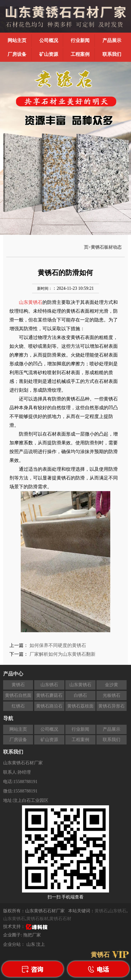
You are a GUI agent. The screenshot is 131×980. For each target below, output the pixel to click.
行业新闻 (80, 40)
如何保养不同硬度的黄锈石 (58, 645)
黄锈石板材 (37, 919)
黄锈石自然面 (18, 695)
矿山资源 (49, 54)
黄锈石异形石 (112, 706)
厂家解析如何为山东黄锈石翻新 (63, 654)
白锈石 (80, 695)
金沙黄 (112, 685)
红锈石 (18, 706)
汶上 (41, 944)
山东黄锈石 (80, 685)
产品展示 (112, 40)
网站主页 (17, 40)
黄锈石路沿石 (49, 706)
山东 (31, 944)
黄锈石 (18, 685)
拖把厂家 (32, 935)
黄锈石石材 (60, 919)
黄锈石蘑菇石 (49, 695)
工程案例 (80, 54)
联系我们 (112, 54)
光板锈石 (112, 695)
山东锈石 (49, 685)
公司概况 (49, 40)
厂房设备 (17, 54)
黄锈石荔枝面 (80, 706)
